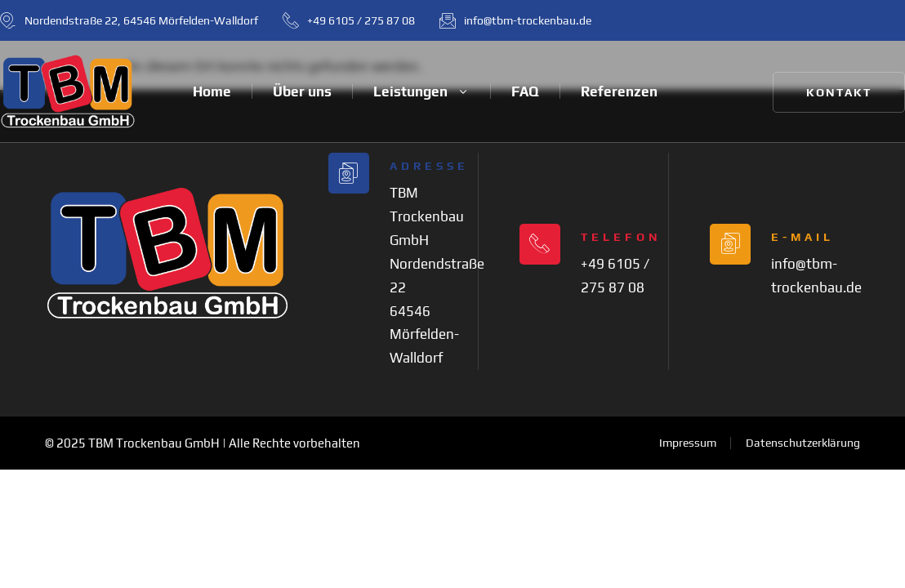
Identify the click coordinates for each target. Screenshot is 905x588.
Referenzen (619, 91)
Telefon (621, 237)
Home (212, 91)
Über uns (302, 91)
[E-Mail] (730, 244)
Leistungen (421, 91)
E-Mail (802, 237)
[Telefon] (540, 244)
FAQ (525, 91)
